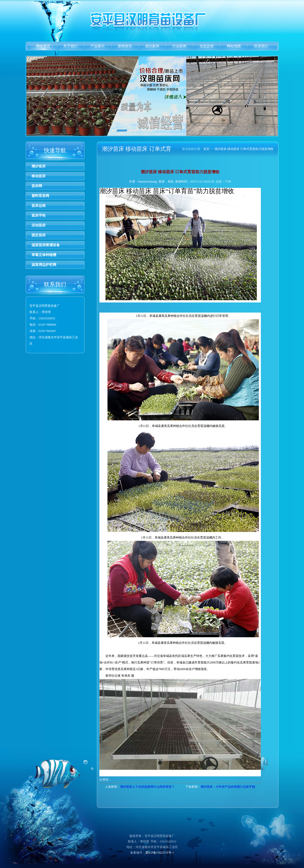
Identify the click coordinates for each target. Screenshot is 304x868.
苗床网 (37, 186)
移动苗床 (39, 176)
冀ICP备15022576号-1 (160, 853)
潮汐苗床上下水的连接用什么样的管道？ (147, 787)
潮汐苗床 (39, 166)
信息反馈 (207, 46)
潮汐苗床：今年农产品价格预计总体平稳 (228, 787)
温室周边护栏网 (44, 265)
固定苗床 (39, 235)
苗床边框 (39, 206)
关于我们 (70, 46)
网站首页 (43, 46)
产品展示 (98, 46)
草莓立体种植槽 (44, 255)
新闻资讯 (125, 46)
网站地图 (234, 46)
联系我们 (261, 46)
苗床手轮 (39, 215)
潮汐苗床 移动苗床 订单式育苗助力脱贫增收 (244, 149)
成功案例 (152, 46)
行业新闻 (179, 46)
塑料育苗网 (40, 196)
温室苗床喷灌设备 (46, 245)
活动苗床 (39, 225)
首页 (206, 149)
